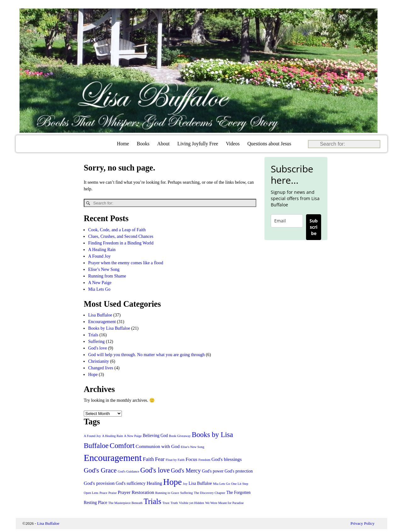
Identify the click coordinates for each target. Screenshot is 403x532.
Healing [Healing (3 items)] (154, 483)
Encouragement (102, 321)
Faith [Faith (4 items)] (148, 459)
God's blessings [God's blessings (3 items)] (227, 459)
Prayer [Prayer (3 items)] (124, 492)
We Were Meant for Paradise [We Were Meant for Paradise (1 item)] (224, 503)
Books (143, 144)
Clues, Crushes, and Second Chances (121, 236)
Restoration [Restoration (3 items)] (143, 492)
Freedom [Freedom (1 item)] (204, 459)
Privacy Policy (362, 523)
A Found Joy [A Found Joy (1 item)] (92, 436)
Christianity (99, 361)
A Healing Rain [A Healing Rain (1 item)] (112, 436)
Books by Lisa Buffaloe (109, 328)
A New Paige (100, 282)
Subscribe (314, 227)
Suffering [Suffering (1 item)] (186, 493)
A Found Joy (99, 256)
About (163, 144)
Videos (233, 144)
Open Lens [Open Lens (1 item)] (91, 493)
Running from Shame (107, 276)
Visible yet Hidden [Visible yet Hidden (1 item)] (191, 503)
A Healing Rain (102, 249)
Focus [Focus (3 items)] (192, 459)
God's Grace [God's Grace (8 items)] (100, 470)
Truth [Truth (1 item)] (174, 503)
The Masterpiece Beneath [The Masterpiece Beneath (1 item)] (125, 503)
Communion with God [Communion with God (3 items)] (158, 446)
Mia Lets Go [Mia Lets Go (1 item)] (222, 483)
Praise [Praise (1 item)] (112, 493)
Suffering (96, 341)
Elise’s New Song (104, 269)
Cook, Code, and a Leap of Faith (117, 230)
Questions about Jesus (269, 144)
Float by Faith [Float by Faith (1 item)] (175, 459)
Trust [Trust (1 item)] (166, 503)
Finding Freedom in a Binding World (121, 243)
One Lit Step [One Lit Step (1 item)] (240, 483)
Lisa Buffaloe (100, 315)
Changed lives (101, 368)
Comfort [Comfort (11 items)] (122, 445)
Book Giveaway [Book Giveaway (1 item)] (180, 436)
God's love (98, 348)
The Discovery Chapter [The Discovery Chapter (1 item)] (210, 493)
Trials (93, 335)
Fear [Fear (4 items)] (160, 459)
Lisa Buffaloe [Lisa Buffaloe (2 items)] (200, 483)
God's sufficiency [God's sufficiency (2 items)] (131, 483)
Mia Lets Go (99, 289)
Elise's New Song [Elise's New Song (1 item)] (193, 447)
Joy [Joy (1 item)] (185, 483)
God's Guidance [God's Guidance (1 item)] (128, 471)
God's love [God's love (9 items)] (155, 470)
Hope (93, 374)
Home (123, 144)
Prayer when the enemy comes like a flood (126, 263)
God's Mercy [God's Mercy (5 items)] (186, 470)
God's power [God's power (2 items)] (213, 471)
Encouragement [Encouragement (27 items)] (113, 457)
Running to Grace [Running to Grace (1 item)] (167, 493)
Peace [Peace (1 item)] (103, 493)
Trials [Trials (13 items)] (152, 501)
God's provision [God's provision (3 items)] (99, 483)
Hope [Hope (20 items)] (172, 482)
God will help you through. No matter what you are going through (146, 354)
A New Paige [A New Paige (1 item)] (133, 436)
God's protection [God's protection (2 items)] (239, 471)
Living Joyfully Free (198, 144)
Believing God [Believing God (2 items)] (156, 435)
